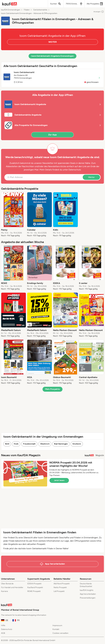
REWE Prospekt (34, 591)
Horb (16, 444)
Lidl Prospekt (59, 591)
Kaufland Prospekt (35, 587)
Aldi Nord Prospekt (62, 584)
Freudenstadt (29, 444)
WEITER (52, 42)
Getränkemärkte (40, 10)
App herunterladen (88, 594)
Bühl (7, 444)
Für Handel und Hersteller (12, 587)
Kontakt (56, 629)
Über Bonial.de (7, 584)
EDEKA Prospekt (34, 584)
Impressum (57, 625)
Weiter (91, 177)
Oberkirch (45, 444)
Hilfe (3, 625)
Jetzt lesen (59, 480)
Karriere (5, 591)
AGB (3, 633)
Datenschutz (75, 170)
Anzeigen (99, 12)
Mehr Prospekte (53, 389)
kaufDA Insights (87, 590)
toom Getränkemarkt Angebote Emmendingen (53, 56)
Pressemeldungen (88, 598)
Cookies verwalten (60, 633)
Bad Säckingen (61, 444)
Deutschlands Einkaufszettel (86, 585)
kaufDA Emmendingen (11, 10)
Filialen (27, 10)
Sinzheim (77, 444)
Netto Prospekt (60, 587)
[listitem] (14, 215)
